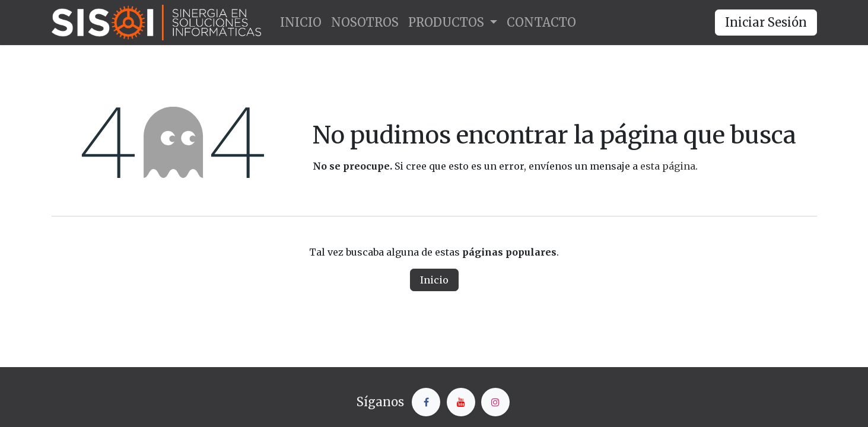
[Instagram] (495, 402)
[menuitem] (301, 23)
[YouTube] (461, 402)
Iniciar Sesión (766, 22)
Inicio (434, 280)
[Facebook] (426, 402)
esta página (668, 166)
